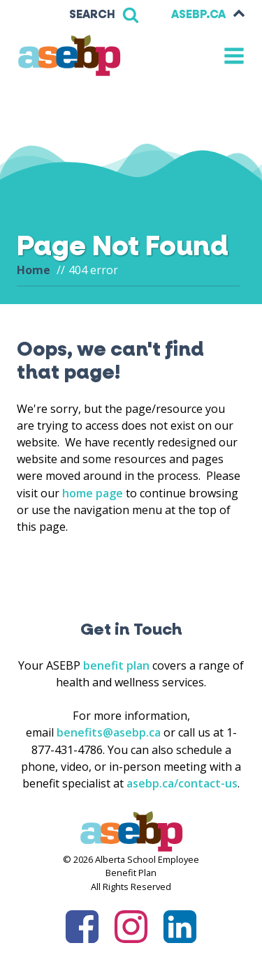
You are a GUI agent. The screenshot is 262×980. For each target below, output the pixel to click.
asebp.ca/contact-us (182, 783)
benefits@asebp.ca (109, 732)
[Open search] (104, 15)
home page (93, 493)
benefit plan (116, 665)
